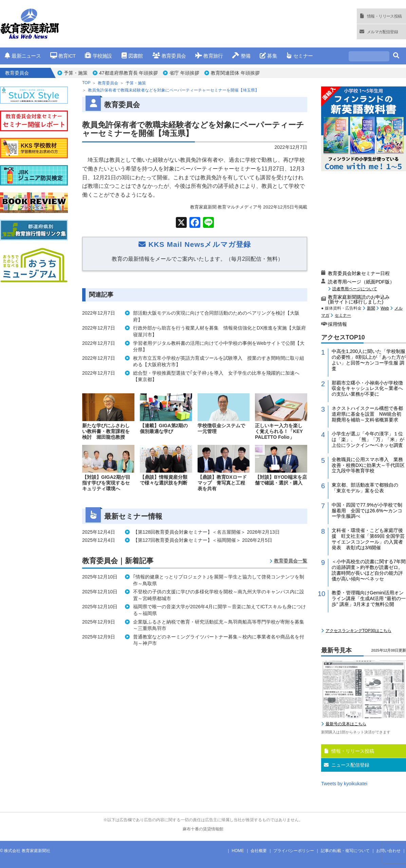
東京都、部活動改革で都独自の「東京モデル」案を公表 (365, 488)
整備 (241, 56)
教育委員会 (169, 56)
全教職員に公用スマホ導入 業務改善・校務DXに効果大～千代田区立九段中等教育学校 (368, 465)
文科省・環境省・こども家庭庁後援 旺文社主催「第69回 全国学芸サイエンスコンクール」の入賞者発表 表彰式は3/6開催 (368, 539)
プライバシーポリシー (294, 851)
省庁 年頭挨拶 (184, 73)
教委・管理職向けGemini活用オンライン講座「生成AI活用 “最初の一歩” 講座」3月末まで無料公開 (369, 598)
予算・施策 (76, 73)
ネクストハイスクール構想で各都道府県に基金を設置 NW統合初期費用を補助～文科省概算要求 (367, 414)
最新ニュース (23, 56)
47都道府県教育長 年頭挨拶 (128, 73)
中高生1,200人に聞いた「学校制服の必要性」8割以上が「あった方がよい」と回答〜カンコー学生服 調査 (369, 360)
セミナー (300, 56)
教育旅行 (209, 56)
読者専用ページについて (355, 289)
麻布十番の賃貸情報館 (203, 829)
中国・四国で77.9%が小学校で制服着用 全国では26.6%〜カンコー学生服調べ (367, 511)
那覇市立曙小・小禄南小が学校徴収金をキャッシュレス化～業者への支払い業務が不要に (367, 389)
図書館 (132, 56)
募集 (268, 56)
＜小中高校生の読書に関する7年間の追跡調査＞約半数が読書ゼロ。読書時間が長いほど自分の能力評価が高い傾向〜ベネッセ (369, 570)
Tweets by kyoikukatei (344, 784)
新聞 (371, 308)
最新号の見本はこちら (346, 724)
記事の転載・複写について (345, 851)
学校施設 (98, 56)
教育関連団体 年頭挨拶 (235, 73)
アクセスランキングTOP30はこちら (358, 631)
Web (385, 308)
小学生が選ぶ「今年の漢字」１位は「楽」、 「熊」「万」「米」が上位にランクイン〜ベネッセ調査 (368, 439)
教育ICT (63, 56)
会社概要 (259, 851)
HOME (238, 851)
